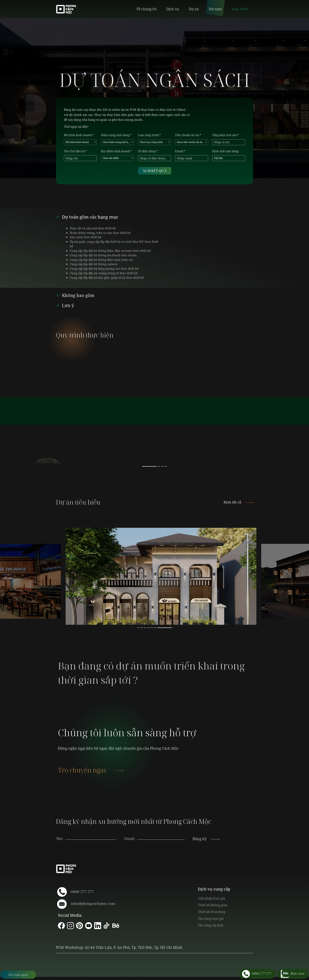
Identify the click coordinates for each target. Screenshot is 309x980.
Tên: (60, 839)
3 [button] (162, 466)
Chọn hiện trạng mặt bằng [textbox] (117, 142)
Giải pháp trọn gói (211, 898)
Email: (130, 839)
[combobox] (80, 142)
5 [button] (152, 628)
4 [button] (166, 466)
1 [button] (149, 466)
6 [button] (155, 628)
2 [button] (159, 466)
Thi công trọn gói (211, 919)
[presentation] (161, 835)
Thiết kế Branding (212, 912)
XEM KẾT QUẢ (155, 171)
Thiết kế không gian (213, 905)
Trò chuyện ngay (91, 778)
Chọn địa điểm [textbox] (111, 158)
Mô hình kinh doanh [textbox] (77, 142)
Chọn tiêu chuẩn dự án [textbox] (190, 142)
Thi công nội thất (210, 925)
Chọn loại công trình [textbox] (151, 142)
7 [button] (165, 628)
